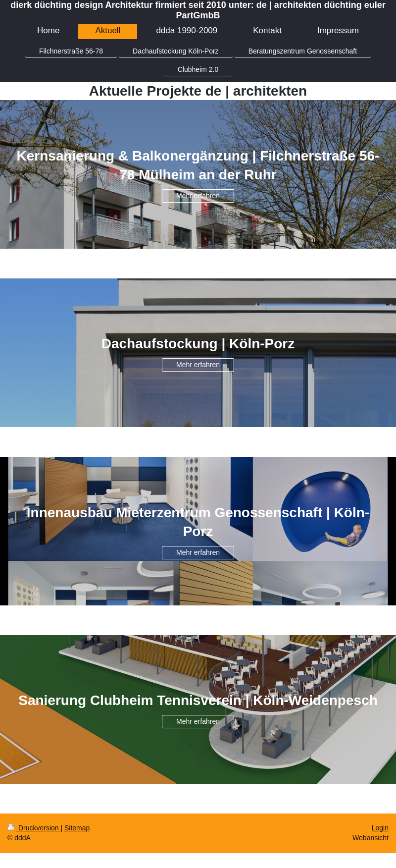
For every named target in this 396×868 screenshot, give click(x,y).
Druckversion (34, 828)
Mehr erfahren (198, 196)
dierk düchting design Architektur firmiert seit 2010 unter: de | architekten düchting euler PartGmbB (198, 10)
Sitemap (77, 828)
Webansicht (371, 838)
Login (380, 828)
